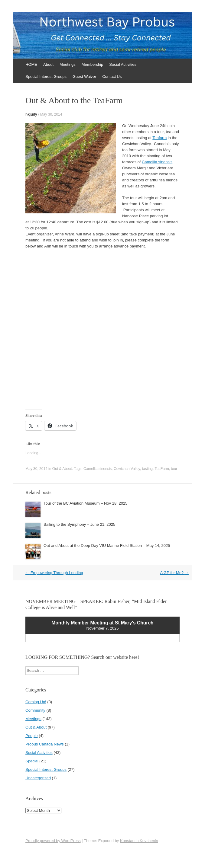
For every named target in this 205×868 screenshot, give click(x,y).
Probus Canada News (44, 744)
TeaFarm (162, 469)
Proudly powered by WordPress (53, 841)
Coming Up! (36, 702)
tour (174, 469)
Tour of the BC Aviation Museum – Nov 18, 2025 (85, 503)
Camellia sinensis (157, 162)
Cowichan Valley (127, 469)
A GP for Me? (174, 573)
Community (35, 710)
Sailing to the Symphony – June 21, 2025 (79, 524)
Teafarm (159, 138)
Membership (93, 64)
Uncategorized (38, 778)
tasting (147, 469)
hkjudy (31, 114)
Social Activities (123, 64)
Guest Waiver (84, 77)
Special (32, 761)
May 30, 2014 (51, 114)
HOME (31, 64)
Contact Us (112, 77)
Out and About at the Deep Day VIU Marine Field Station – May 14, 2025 (107, 546)
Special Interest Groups (46, 77)
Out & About (62, 469)
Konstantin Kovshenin (139, 841)
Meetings (68, 64)
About (48, 64)
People (31, 736)
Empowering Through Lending (54, 573)
